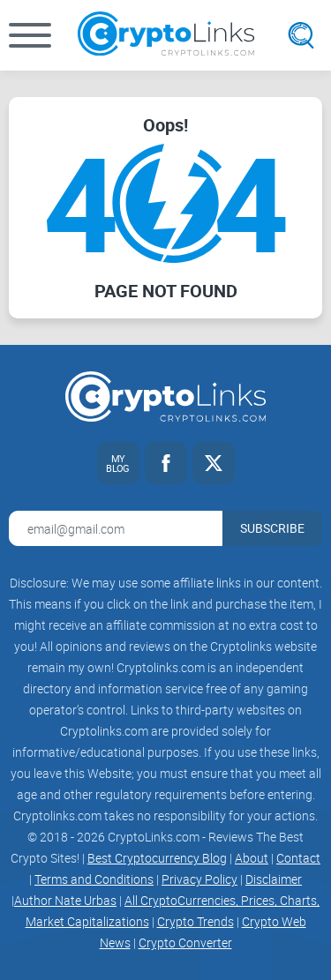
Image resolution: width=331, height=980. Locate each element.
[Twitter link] (214, 463)
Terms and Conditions (94, 879)
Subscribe (272, 528)
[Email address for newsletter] (116, 528)
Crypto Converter (185, 943)
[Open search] (301, 35)
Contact (298, 858)
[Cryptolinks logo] (166, 35)
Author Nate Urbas (65, 900)
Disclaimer (274, 879)
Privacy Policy (199, 879)
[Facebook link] (166, 463)
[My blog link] (118, 463)
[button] (30, 35)
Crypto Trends (196, 921)
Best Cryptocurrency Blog (157, 858)
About (252, 858)
